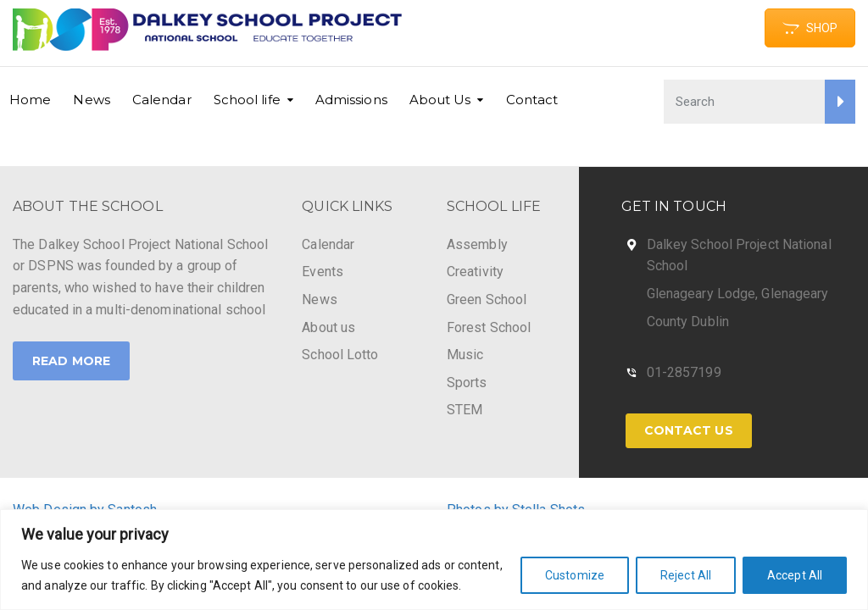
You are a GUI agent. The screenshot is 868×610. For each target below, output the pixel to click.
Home (30, 100)
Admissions (351, 100)
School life (247, 100)
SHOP (810, 28)
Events (323, 272)
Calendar (162, 100)
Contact (532, 100)
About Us (440, 100)
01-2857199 (684, 372)
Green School (487, 299)
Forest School (489, 327)
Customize (575, 575)
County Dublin (688, 322)
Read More (71, 361)
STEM (465, 410)
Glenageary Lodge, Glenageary (738, 294)
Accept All (795, 575)
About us (328, 327)
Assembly (477, 244)
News (91, 100)
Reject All (686, 575)
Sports (467, 383)
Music (465, 355)
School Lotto (340, 355)
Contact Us (689, 430)
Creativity (475, 272)
